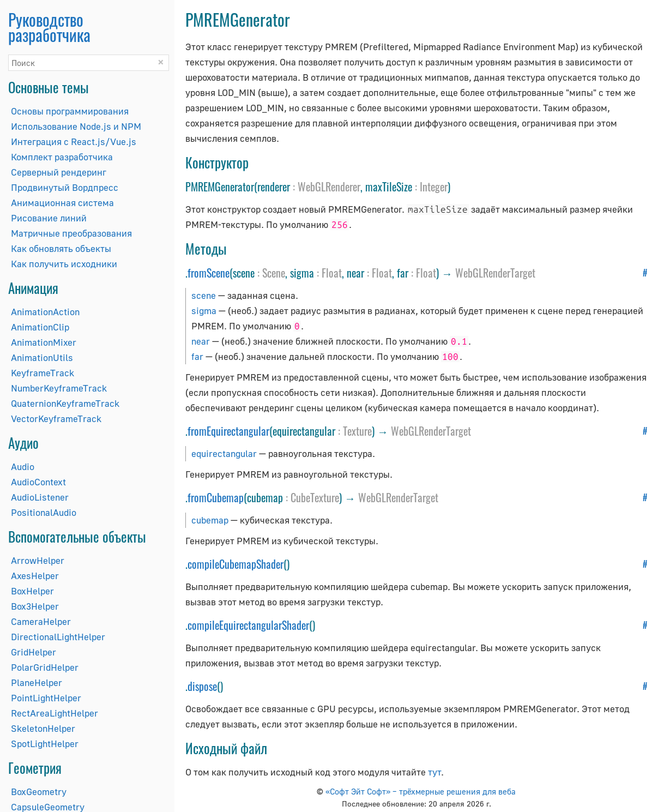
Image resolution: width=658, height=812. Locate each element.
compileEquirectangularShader (248, 625)
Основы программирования (70, 111)
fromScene (209, 273)
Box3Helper (35, 606)
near (201, 341)
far (197, 356)
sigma (204, 311)
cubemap (210, 520)
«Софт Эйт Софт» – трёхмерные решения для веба (421, 791)
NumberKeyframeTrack (59, 388)
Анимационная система (62, 203)
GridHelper (34, 652)
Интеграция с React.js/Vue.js (74, 142)
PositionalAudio (44, 512)
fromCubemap (216, 497)
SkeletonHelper (43, 728)
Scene (274, 273)
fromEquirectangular (228, 431)
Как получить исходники (64, 264)
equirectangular (224, 453)
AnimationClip (40, 327)
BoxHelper (32, 591)
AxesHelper (35, 576)
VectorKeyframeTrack (56, 419)
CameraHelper (41, 621)
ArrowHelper (38, 560)
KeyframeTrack (43, 373)
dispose (202, 686)
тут (434, 772)
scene (204, 295)
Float (332, 273)
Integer (434, 187)
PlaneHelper (37, 682)
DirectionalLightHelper (58, 637)
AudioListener (40, 497)
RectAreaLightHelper (55, 713)
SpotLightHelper (45, 744)
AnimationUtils (42, 357)
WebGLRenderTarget (495, 273)
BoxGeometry (39, 792)
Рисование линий (49, 218)
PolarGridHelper (45, 667)
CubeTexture (315, 497)
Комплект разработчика (62, 157)
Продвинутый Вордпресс (65, 187)
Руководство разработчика (49, 27)
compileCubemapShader (236, 564)
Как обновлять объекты (61, 248)
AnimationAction (45, 312)
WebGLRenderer (329, 187)
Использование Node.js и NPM (76, 126)
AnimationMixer (44, 342)
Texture (357, 431)
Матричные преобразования (71, 233)
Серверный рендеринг (59, 172)
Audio (23, 467)
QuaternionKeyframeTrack (65, 403)
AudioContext (38, 482)
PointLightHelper (46, 698)
